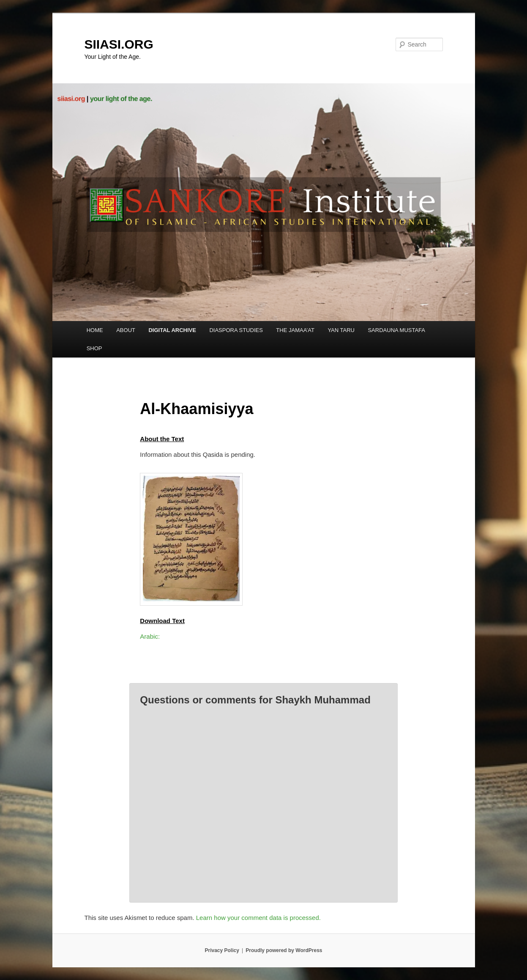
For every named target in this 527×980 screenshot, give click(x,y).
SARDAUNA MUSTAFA (396, 330)
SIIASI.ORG (119, 44)
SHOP (94, 348)
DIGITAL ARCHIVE (172, 330)
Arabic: (150, 636)
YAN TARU (341, 330)
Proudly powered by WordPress (284, 950)
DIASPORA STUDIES (236, 330)
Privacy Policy (222, 950)
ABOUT (126, 330)
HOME (95, 330)
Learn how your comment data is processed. (258, 918)
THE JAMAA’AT (295, 330)
